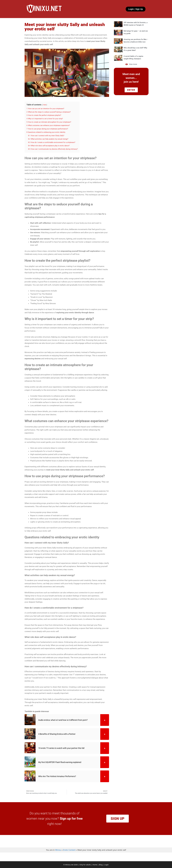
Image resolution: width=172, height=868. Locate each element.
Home (95, 865)
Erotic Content (69, 850)
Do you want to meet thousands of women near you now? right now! (54, 819)
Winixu (58, 850)
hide (45, 105)
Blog (101, 865)
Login (106, 865)
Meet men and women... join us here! (131, 78)
